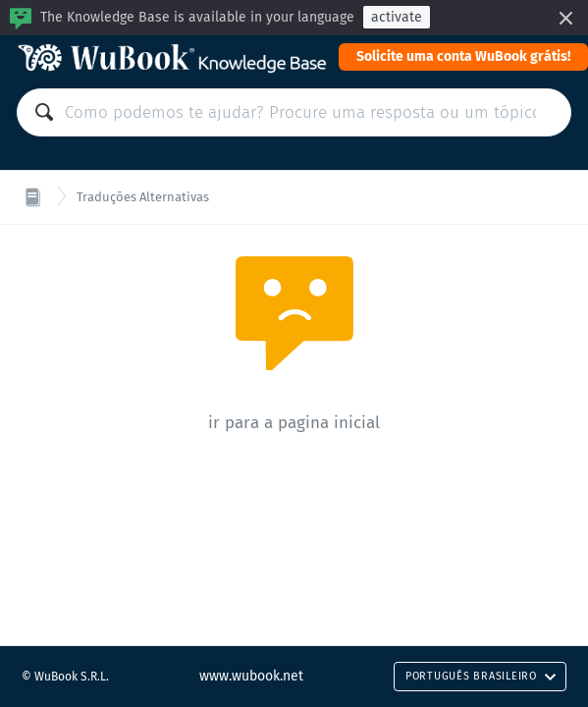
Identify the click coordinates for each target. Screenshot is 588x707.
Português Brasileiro (481, 676)
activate (397, 17)
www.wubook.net (251, 676)
